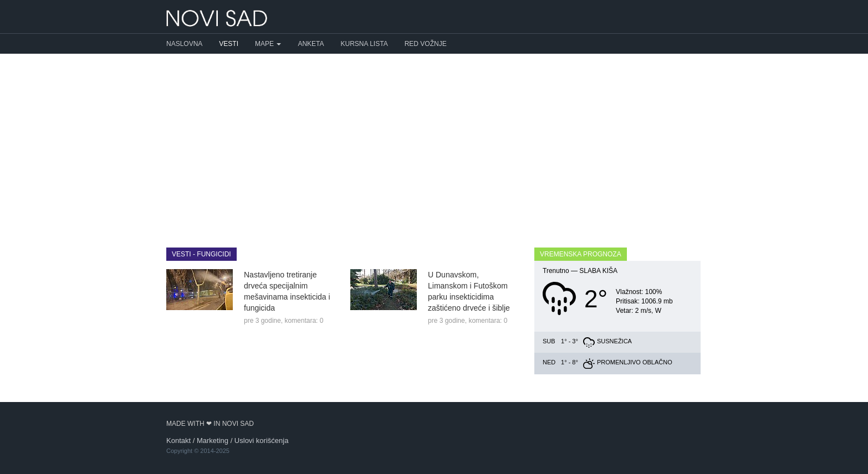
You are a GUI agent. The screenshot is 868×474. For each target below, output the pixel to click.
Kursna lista (364, 44)
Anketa (311, 44)
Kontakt (178, 440)
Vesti (229, 44)
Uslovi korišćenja (262, 440)
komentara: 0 (304, 321)
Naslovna (184, 44)
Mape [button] (268, 44)
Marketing (213, 440)
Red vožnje (426, 44)
